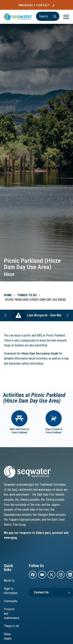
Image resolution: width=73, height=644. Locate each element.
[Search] (48, 16)
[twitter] (51, 575)
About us (9, 580)
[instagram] (61, 575)
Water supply (8, 636)
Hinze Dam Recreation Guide (40, 354)
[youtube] (42, 575)
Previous (6, 315)
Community (11, 601)
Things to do (11, 626)
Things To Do (27, 295)
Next (67, 315)
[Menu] (66, 17)
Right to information (11, 591)
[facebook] (33, 575)
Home (8, 295)
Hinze (9, 274)
